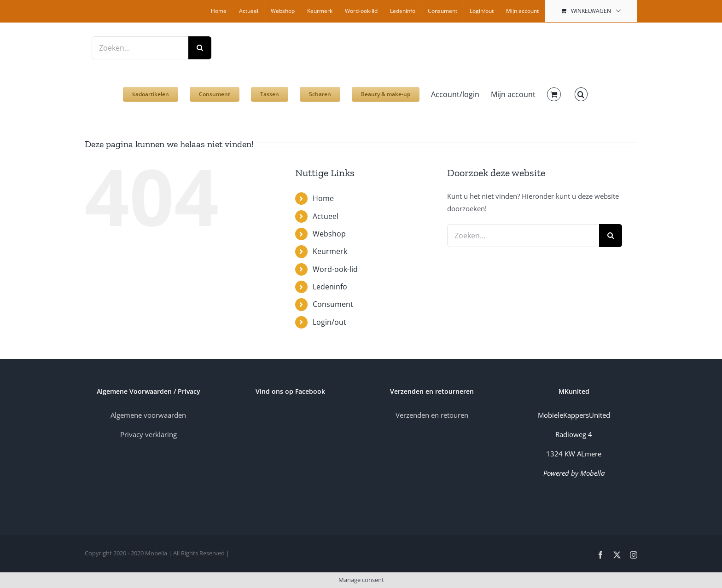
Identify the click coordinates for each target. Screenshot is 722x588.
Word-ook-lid (335, 269)
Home (323, 198)
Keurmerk (330, 251)
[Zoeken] (200, 48)
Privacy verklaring (148, 434)
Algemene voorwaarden (148, 415)
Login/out (329, 322)
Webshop (329, 234)
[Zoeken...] (140, 48)
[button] (581, 90)
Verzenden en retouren (432, 415)
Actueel (326, 216)
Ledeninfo (330, 287)
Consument (333, 304)
